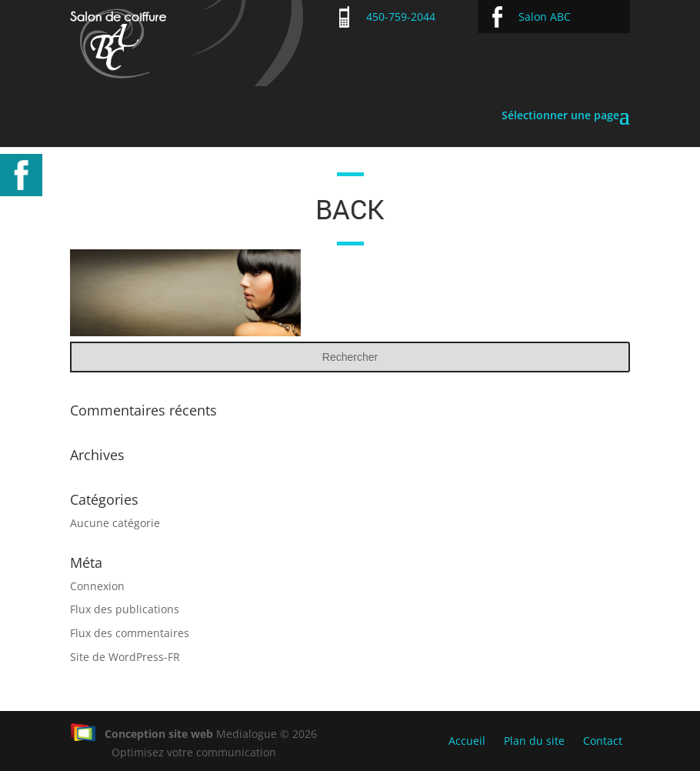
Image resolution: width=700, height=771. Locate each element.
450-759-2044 (401, 17)
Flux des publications (125, 609)
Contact (603, 741)
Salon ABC (545, 17)
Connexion (97, 586)
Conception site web (143, 734)
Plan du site (534, 741)
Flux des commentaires (130, 633)
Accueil (467, 741)
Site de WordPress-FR (125, 657)
